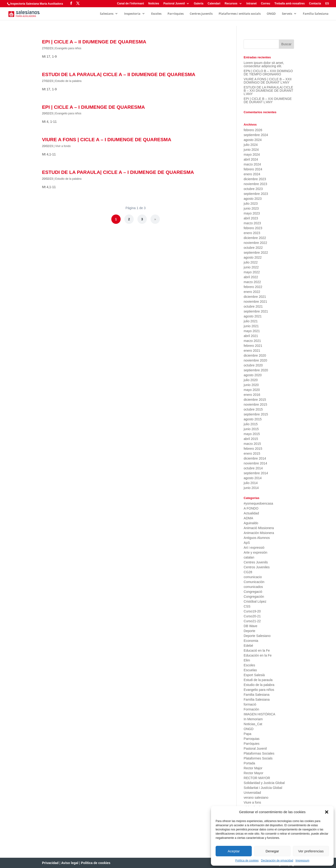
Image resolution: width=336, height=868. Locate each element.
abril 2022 (251, 277)
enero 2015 (252, 453)
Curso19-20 (252, 611)
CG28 (248, 572)
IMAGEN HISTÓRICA (259, 714)
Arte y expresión (255, 552)
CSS (247, 606)
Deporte (249, 631)
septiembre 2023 (256, 194)
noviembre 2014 (255, 463)
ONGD (271, 14)
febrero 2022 (253, 287)
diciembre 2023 (255, 179)
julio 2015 (251, 424)
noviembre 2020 (255, 360)
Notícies (154, 4)
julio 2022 (251, 262)
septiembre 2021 (256, 311)
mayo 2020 (252, 390)
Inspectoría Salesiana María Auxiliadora (37, 4)
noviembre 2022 (255, 243)
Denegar (272, 851)
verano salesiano (256, 798)
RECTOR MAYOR (257, 778)
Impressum (302, 861)
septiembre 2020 (256, 370)
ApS (247, 543)
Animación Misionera (259, 533)
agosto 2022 (253, 257)
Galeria (199, 4)
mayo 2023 (252, 213)
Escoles (156, 14)
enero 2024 (252, 174)
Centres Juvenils (201, 14)
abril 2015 (251, 439)
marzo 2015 (252, 444)
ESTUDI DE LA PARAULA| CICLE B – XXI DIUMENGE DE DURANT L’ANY (268, 91)
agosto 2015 (253, 419)
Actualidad (251, 513)
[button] (327, 812)
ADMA (248, 518)
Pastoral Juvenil (174, 4)
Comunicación (254, 582)
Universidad (252, 793)
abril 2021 (251, 336)
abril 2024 (251, 159)
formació (250, 704)
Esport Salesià (254, 675)
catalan (249, 557)
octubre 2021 (253, 306)
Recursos (231, 4)
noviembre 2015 (255, 404)
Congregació (253, 592)
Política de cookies (247, 861)
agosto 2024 (253, 140)
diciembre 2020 (255, 355)
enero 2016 (252, 395)
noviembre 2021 (255, 302)
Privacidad (50, 863)
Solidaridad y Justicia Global (264, 783)
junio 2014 (251, 488)
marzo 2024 (252, 164)
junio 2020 (251, 385)
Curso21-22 (252, 621)
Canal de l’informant (131, 4)
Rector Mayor (253, 773)
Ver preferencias (311, 851)
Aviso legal (70, 863)
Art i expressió (254, 548)
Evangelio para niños (68, 48)
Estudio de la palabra (68, 81)
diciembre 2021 (255, 297)
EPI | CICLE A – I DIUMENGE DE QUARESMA (93, 107)
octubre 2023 (253, 189)
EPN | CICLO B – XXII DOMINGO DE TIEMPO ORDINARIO (268, 73)
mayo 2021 (252, 331)
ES (327, 4)
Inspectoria (132, 14)
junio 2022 (251, 267)
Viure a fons (252, 802)
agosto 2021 (253, 316)
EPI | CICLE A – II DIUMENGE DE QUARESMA (94, 42)
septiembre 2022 (256, 253)
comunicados (253, 587)
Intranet (252, 4)
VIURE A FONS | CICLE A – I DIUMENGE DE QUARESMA (107, 139)
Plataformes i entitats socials (240, 14)
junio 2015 (251, 429)
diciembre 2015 (255, 400)
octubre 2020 (253, 365)
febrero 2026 (253, 130)
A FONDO (251, 508)
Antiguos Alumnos (257, 538)
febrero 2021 (253, 346)
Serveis (287, 14)
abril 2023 (251, 218)
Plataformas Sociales (259, 753)
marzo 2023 (252, 223)
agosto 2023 (253, 199)
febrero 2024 (253, 169)
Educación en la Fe (258, 655)
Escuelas (250, 670)
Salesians (107, 14)
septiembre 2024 (256, 135)
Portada (249, 763)
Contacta (315, 4)
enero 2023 (252, 233)
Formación (251, 709)
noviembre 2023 (255, 184)
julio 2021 (251, 321)
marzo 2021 (252, 341)
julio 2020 (251, 380)
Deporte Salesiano (257, 636)
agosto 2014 (253, 478)
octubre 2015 (253, 409)
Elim (247, 660)
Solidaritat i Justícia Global (263, 788)
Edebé (248, 646)
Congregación (254, 597)
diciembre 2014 (255, 458)
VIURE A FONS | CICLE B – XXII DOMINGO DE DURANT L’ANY (268, 81)
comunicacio (253, 577)
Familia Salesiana (257, 695)
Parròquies (176, 14)
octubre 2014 (253, 468)
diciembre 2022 (255, 238)
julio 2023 (251, 204)
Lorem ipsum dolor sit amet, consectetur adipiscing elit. (264, 64)
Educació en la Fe (257, 650)
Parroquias (252, 739)
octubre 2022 (253, 248)
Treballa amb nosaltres (290, 4)
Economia (251, 641)
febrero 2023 (253, 228)
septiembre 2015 (256, 414)
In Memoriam (253, 719)
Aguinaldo (251, 523)
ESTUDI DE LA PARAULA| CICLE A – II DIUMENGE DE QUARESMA (119, 74)
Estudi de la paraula (258, 680)
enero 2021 (252, 351)
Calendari (214, 4)
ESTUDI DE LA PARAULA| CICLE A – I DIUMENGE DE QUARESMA (118, 172)
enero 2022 (252, 292)
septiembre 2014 (256, 473)
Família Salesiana (316, 14)
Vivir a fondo (63, 146)
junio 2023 (251, 208)
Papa (247, 734)
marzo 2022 (252, 282)
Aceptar (234, 851)
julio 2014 (251, 483)
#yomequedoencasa (258, 503)
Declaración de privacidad (277, 861)
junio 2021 (251, 326)
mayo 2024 (252, 155)
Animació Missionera (259, 528)
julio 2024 (251, 145)
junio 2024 (251, 150)
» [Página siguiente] (155, 219)
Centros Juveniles (257, 567)
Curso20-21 (252, 616)
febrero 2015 (253, 449)
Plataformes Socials (258, 758)
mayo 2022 (252, 272)
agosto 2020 (253, 375)
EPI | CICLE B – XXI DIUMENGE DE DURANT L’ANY (268, 100)
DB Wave (250, 626)
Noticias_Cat (253, 724)
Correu (265, 4)
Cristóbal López (255, 601)
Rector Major (253, 768)
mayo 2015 (252, 434)
